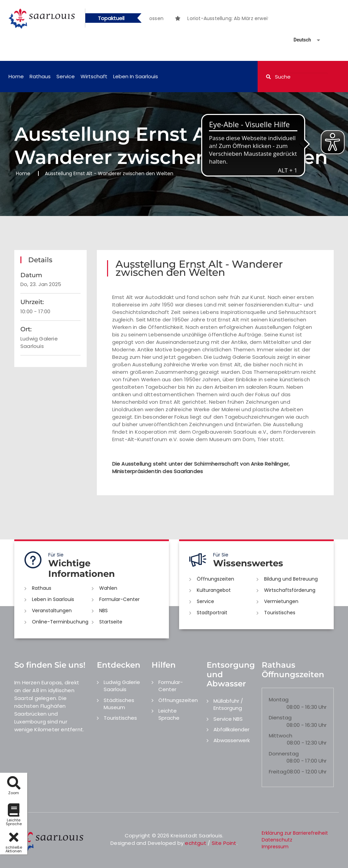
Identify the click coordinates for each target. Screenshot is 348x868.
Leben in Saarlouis (136, 76)
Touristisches (280, 613)
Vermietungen (281, 601)
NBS (103, 611)
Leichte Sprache (169, 714)
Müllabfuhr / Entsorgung (228, 704)
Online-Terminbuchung (60, 622)
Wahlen (108, 588)
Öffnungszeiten (215, 579)
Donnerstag (284, 754)
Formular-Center (119, 599)
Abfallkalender (231, 729)
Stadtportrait (212, 613)
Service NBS (228, 719)
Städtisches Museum (119, 704)
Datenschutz (277, 840)
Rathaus (40, 76)
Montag (279, 699)
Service (66, 76)
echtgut (195, 843)
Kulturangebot (214, 590)
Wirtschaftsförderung (290, 590)
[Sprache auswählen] (299, 40)
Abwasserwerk (232, 740)
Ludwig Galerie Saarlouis (122, 686)
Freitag (278, 772)
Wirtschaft (94, 76)
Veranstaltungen (52, 611)
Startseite (111, 622)
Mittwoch (281, 736)
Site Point (224, 843)
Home (16, 76)
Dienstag (280, 717)
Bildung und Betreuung (291, 579)
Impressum (275, 847)
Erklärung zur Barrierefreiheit (295, 833)
